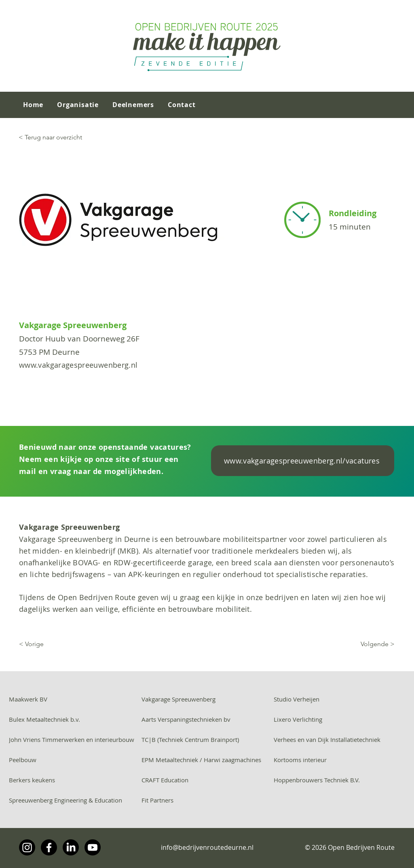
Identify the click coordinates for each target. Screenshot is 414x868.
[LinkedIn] (71, 847)
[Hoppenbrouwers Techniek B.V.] (339, 780)
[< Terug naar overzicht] (69, 137)
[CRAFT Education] (207, 780)
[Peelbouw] (75, 760)
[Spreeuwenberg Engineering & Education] (75, 800)
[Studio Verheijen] (339, 699)
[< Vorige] (79, 644)
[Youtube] (93, 847)
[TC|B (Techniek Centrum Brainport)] (207, 739)
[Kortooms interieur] (339, 760)
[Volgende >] (331, 644)
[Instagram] (27, 847)
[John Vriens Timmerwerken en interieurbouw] (75, 739)
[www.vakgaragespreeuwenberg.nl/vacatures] (303, 461)
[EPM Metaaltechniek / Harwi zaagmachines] (207, 760)
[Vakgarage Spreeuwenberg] (207, 699)
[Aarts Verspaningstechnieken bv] (207, 719)
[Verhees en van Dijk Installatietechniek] (339, 739)
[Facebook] (49, 847)
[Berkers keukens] (75, 780)
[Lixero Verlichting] (339, 719)
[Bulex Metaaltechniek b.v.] (75, 719)
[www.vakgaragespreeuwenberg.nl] (106, 365)
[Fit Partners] (207, 800)
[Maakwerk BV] (75, 699)
